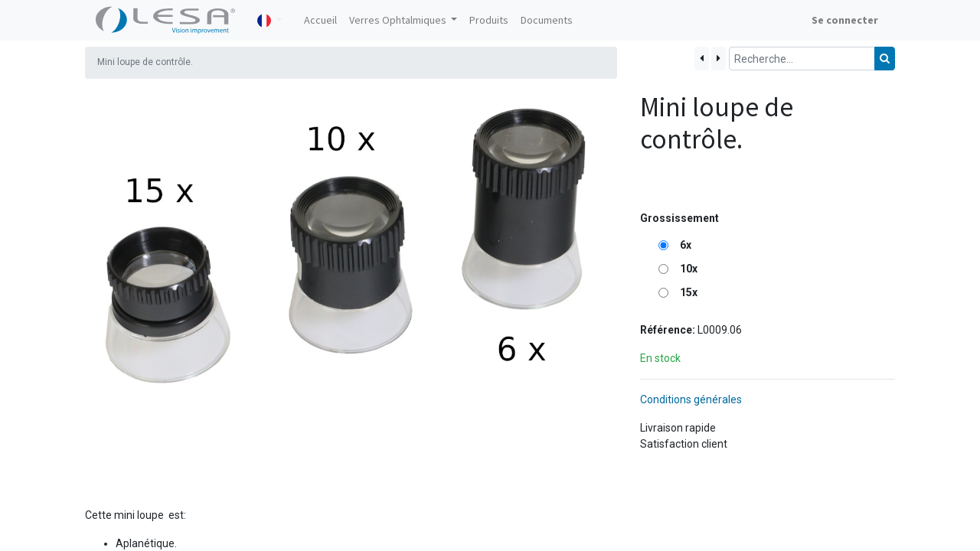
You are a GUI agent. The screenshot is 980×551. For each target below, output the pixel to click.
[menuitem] (320, 20)
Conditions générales (691, 399)
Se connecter (845, 20)
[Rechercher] (885, 59)
